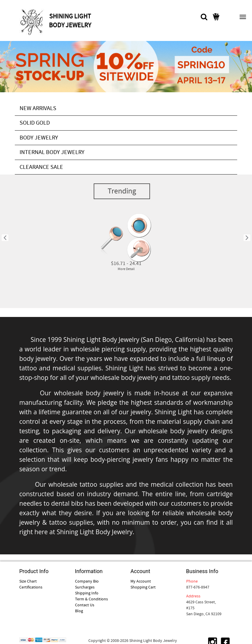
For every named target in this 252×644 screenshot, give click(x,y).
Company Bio (87, 581)
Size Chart (28, 581)
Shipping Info (87, 593)
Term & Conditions (91, 599)
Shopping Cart (143, 587)
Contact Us (85, 605)
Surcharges (85, 587)
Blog (79, 611)
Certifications (31, 587)
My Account (141, 581)
